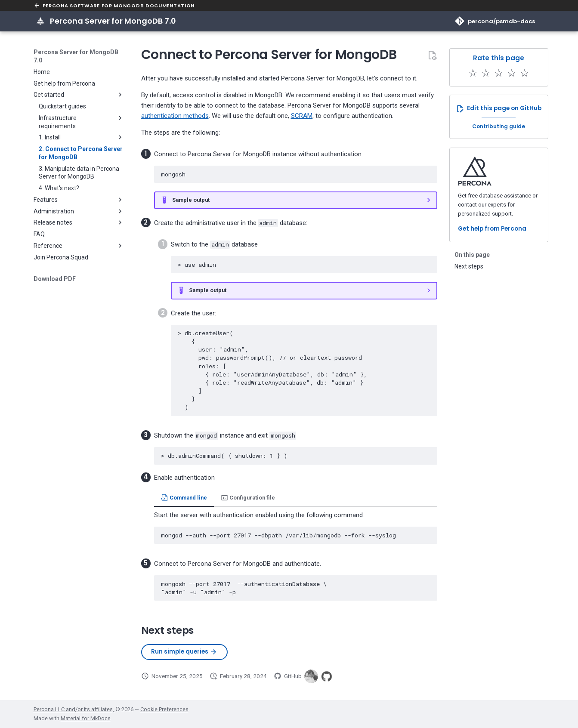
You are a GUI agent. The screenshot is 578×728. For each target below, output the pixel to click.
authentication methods (175, 116)
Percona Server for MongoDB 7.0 (76, 56)
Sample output (191, 200)
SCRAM (302, 116)
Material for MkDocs (86, 718)
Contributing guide (499, 126)
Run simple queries (184, 652)
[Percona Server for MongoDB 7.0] (40, 21)
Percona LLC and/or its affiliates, (74, 709)
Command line (184, 498)
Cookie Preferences (164, 709)
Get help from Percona (492, 229)
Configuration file (248, 498)
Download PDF (55, 279)
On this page (472, 255)
